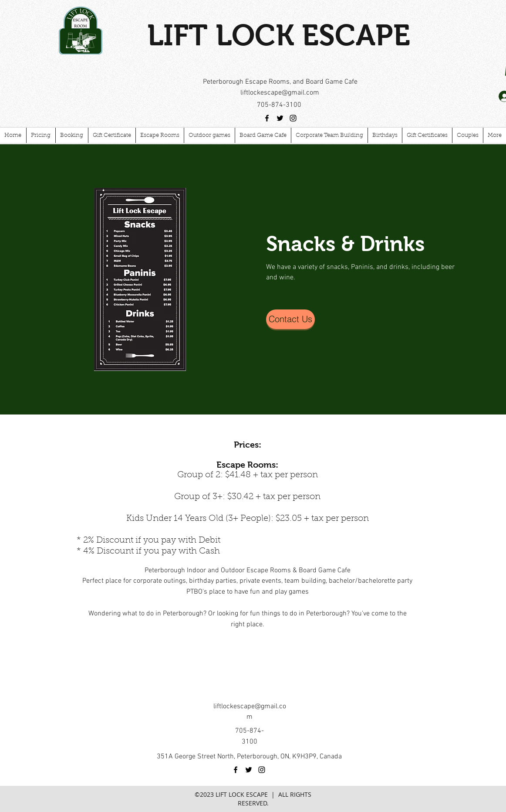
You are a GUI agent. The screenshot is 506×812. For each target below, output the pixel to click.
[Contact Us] (290, 319)
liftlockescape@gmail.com (280, 93)
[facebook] (267, 118)
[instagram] (293, 118)
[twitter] (280, 118)
